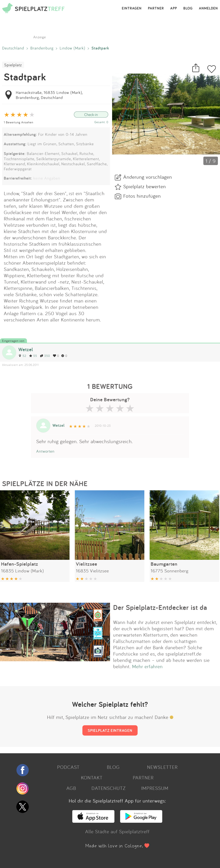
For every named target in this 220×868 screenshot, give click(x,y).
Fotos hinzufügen (142, 196)
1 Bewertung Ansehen (19, 122)
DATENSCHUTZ (109, 788)
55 (33, 356)
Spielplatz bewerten (145, 186)
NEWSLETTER (162, 767)
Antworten (45, 451)
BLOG (188, 8)
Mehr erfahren (147, 666)
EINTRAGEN (132, 8)
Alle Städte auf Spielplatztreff (117, 831)
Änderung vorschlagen (148, 177)
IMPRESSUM (155, 788)
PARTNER (156, 8)
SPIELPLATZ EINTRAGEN (110, 730)
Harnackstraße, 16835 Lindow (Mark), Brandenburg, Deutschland (49, 95)
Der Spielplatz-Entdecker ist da (160, 607)
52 (22, 356)
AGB (71, 788)
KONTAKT (92, 777)
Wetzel (26, 349)
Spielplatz (13, 65)
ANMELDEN (208, 8)
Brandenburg (42, 48)
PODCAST (68, 767)
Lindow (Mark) (72, 48)
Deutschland (13, 48)
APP (174, 8)
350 (45, 356)
